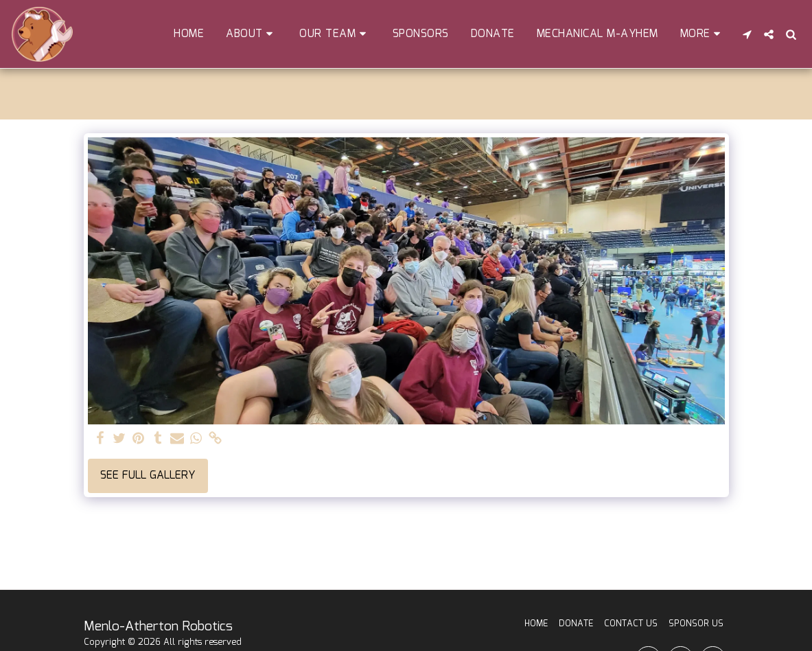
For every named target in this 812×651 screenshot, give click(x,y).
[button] (252, 34)
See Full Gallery (148, 476)
